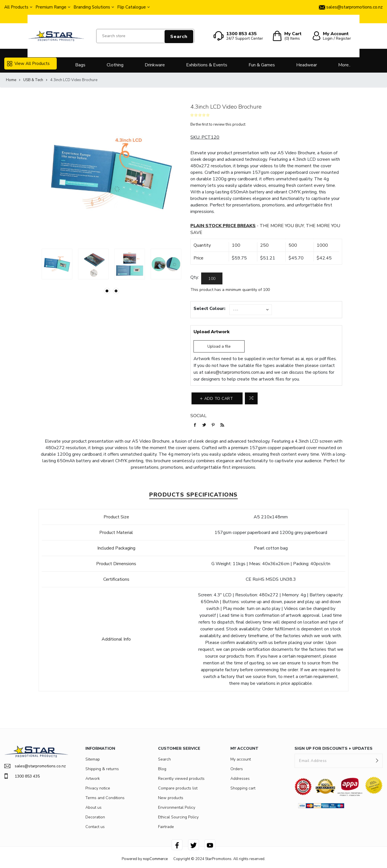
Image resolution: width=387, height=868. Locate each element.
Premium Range (51, 7)
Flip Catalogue (132, 7)
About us (93, 807)
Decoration (95, 817)
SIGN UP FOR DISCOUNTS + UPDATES (334, 748)
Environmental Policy (177, 807)
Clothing (115, 65)
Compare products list (178, 788)
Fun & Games (262, 65)
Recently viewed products (181, 779)
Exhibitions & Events (207, 65)
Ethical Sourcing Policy (178, 817)
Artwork (93, 779)
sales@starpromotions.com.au (235, 372)
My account (241, 759)
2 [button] (116, 291)
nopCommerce (155, 859)
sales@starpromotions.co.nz (35, 766)
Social (198, 416)
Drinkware (155, 65)
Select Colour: (209, 309)
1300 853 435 (22, 776)
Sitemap (93, 759)
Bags (80, 65)
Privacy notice (98, 788)
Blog (162, 769)
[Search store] (145, 36)
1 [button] (107, 291)
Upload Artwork (212, 332)
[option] (57, 264)
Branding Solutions (92, 7)
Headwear (307, 65)
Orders (237, 769)
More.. (344, 65)
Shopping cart (243, 788)
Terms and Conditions (105, 798)
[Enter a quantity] (212, 278)
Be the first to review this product (218, 124)
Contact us (95, 827)
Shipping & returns (102, 769)
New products (171, 798)
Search (179, 37)
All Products (16, 7)
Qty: (195, 277)
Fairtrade (166, 827)
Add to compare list (251, 398)
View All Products (28, 64)
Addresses (240, 779)
